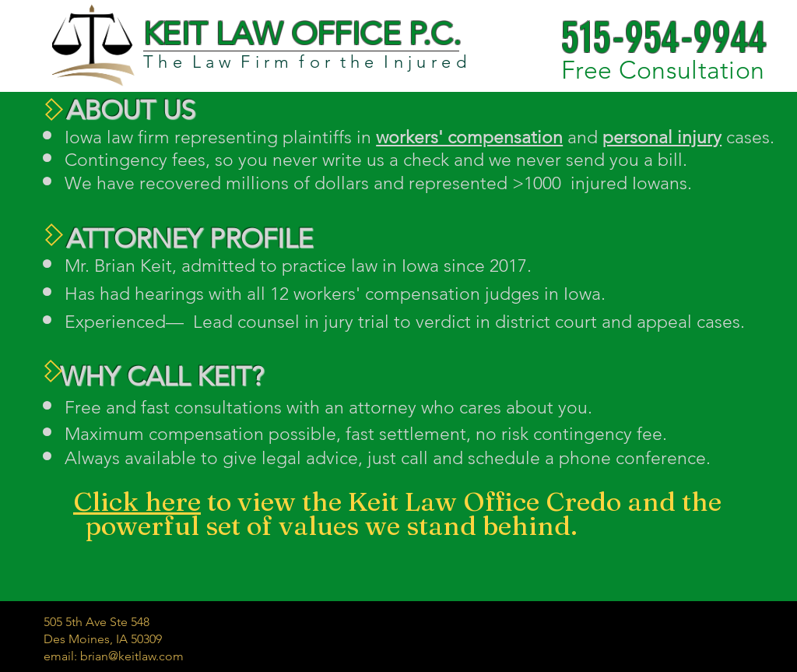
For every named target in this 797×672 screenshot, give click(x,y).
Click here (137, 501)
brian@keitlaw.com (132, 656)
